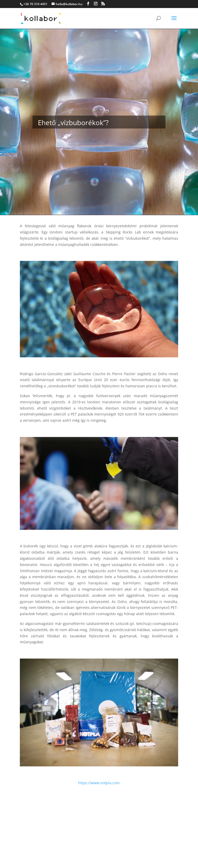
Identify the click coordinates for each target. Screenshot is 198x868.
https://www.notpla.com (99, 783)
